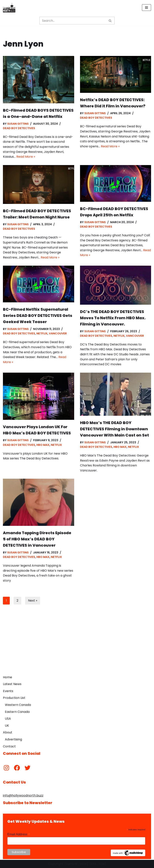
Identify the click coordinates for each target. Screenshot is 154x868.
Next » (33, 601)
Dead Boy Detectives (19, 128)
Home (7, 677)
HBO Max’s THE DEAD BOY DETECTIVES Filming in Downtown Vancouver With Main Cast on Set (114, 429)
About (8, 732)
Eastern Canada (17, 712)
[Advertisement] (77, 644)
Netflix (42, 333)
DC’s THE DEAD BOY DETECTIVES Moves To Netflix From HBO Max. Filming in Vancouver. (113, 318)
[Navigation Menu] (147, 8)
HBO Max (43, 445)
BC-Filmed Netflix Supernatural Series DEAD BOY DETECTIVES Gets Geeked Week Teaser (38, 316)
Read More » (26, 157)
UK (7, 726)
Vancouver (58, 333)
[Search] (73, 21)
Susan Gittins (18, 124)
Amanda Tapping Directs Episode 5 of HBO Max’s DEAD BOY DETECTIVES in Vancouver (37, 539)
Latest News (12, 684)
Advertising (13, 739)
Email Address (19, 834)
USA (8, 719)
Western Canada (18, 705)
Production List (14, 698)
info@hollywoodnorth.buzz (23, 795)
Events (8, 691)
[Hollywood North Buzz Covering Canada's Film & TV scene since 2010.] (9, 8)
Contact (9, 746)
